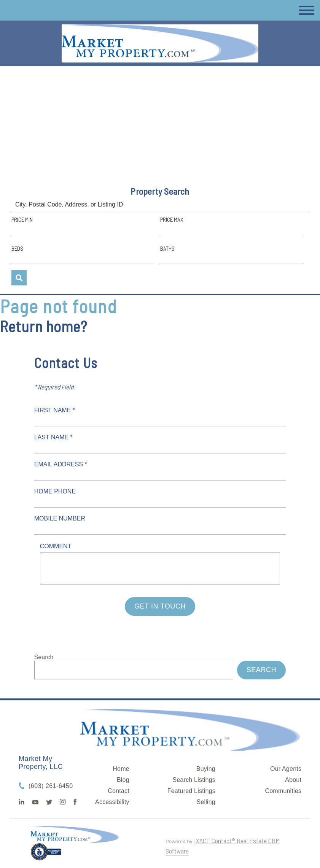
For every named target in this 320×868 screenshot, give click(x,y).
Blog (123, 780)
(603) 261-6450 (51, 786)
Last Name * (53, 437)
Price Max (172, 219)
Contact (119, 791)
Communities (283, 791)
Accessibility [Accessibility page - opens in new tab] (112, 802)
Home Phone (55, 491)
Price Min (22, 219)
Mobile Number (60, 518)
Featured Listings (191, 791)
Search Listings (194, 780)
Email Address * (61, 464)
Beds (17, 248)
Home (121, 769)
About (293, 780)
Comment (56, 546)
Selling (206, 802)
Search (44, 657)
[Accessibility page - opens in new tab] (46, 855)
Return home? (44, 326)
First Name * (55, 410)
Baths (167, 248)
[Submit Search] (19, 278)
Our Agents (286, 769)
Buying (206, 769)
